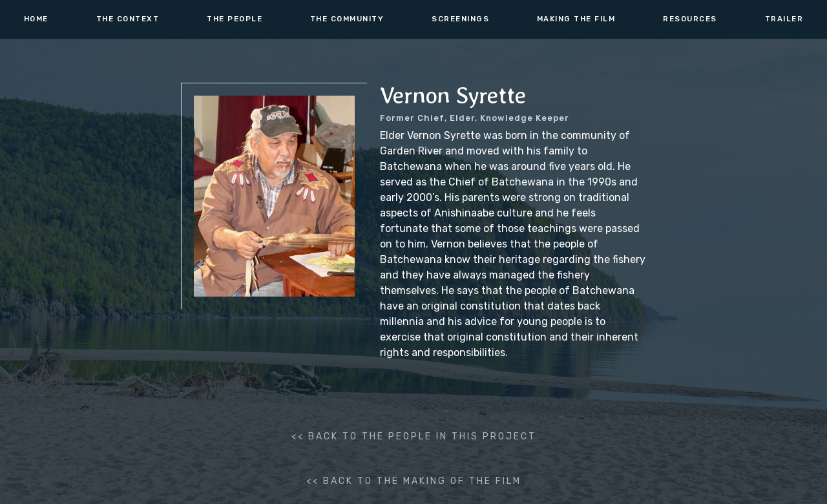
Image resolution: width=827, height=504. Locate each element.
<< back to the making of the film (414, 481)
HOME (36, 19)
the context (128, 19)
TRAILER (784, 19)
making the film (576, 19)
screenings (460, 19)
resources (690, 19)
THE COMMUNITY (347, 19)
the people (235, 19)
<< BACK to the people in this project (414, 436)
